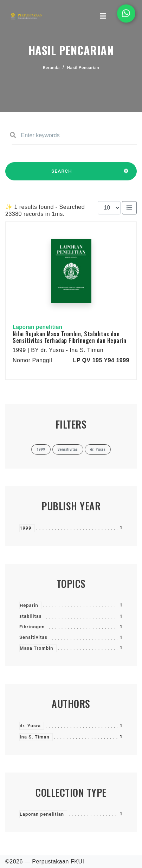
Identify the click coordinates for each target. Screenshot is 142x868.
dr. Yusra (30, 726)
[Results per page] (109, 208)
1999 (26, 528)
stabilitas (31, 616)
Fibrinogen (32, 627)
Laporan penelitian (42, 814)
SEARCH (62, 174)
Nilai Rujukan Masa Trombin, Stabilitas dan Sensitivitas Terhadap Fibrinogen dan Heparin (69, 337)
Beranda (51, 68)
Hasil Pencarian (83, 68)
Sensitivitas (33, 637)
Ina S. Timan (35, 737)
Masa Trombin (37, 648)
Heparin (29, 605)
